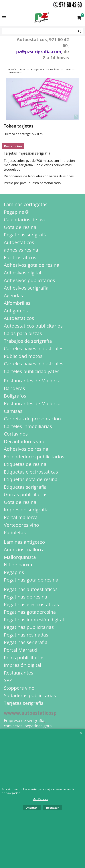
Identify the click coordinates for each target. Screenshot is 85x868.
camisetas (13, 726)
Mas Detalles (40, 799)
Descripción (13, 146)
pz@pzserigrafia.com (39, 51)
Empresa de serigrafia (24, 720)
